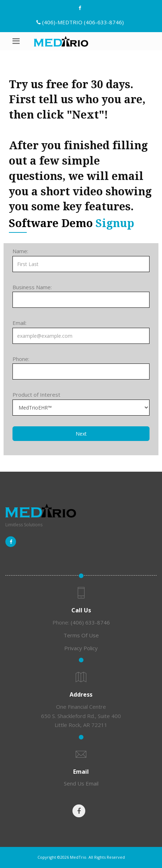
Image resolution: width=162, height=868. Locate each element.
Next (81, 434)
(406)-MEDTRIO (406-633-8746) (83, 22)
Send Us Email (81, 783)
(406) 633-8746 (90, 622)
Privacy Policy (81, 648)
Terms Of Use (81, 635)
